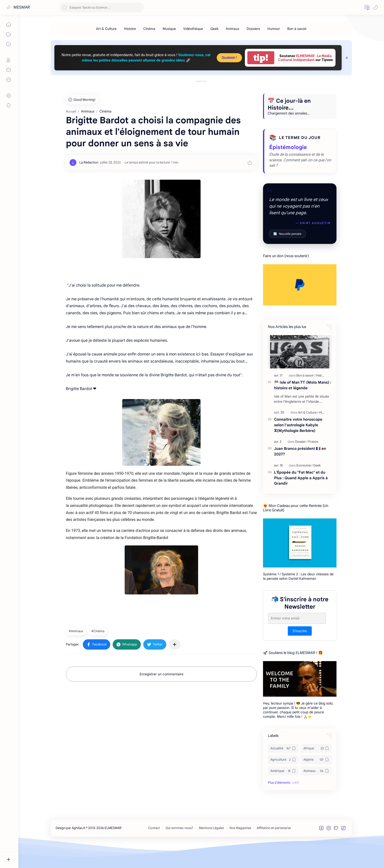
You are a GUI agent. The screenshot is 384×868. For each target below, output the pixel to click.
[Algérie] (316, 782)
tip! (261, 58)
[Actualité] (283, 770)
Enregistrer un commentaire (162, 696)
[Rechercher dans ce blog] (102, 7)
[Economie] (304, 487)
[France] (313, 464)
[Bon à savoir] (297, 29)
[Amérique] (283, 793)
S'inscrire (300, 653)
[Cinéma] (149, 29)
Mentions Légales (211, 850)
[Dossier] (301, 464)
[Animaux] (233, 29)
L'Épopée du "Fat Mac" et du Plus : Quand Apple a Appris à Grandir (301, 500)
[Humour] (274, 29)
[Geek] (214, 29)
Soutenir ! (229, 58)
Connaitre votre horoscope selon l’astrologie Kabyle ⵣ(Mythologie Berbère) (298, 447)
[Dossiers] (253, 29)
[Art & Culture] (106, 29)
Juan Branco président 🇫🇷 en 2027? (300, 473)
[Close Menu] (347, 58)
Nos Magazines (240, 850)
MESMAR (22, 7)
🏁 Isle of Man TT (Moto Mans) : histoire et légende (303, 407)
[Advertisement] (201, 95)
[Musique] (169, 29)
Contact (154, 850)
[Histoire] (130, 29)
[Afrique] (316, 770)
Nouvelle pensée (287, 256)
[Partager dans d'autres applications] (175, 667)
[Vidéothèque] (193, 29)
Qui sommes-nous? (179, 850)
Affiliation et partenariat (274, 850)
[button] (367, 7)
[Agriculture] (283, 782)
